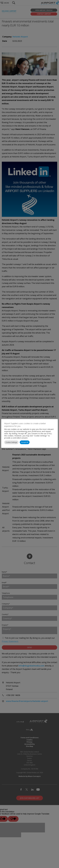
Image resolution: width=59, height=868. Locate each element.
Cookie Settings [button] (11, 442)
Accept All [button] (25, 442)
